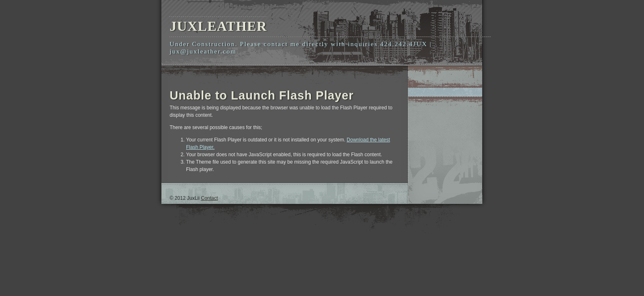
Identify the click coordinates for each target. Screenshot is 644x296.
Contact (209, 198)
